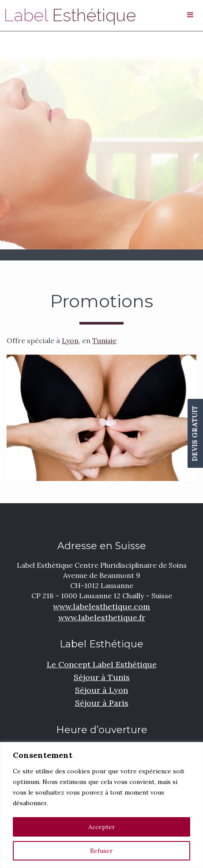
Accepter (102, 827)
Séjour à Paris (102, 703)
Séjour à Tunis (102, 677)
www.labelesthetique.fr (102, 618)
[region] (101, 805)
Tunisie (104, 340)
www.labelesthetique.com (101, 606)
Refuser (101, 851)
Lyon (70, 340)
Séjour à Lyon (101, 690)
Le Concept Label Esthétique (102, 664)
